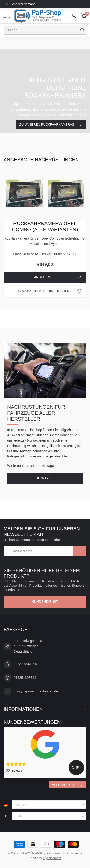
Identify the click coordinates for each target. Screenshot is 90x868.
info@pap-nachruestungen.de (36, 691)
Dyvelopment (52, 858)
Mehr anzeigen (67, 785)
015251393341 (25, 678)
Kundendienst (45, 602)
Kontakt (45, 478)
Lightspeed (73, 853)
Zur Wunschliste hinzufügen (48, 291)
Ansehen (58, 277)
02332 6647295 (25, 664)
